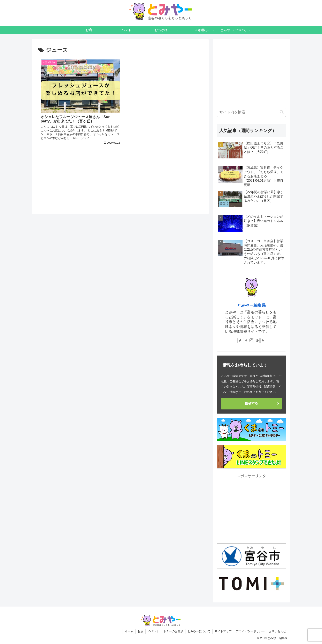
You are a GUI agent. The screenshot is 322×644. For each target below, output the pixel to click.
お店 (139, 631)
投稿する (251, 403)
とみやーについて (198, 631)
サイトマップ (223, 631)
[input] (251, 112)
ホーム (128, 631)
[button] (282, 112)
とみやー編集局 (251, 305)
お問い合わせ (277, 631)
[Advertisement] (120, 168)
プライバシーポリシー (250, 631)
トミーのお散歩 (172, 631)
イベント (152, 631)
